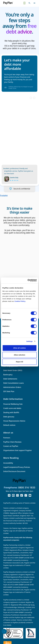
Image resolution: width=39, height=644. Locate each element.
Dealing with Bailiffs (11, 412)
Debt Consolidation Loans (14, 383)
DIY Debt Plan (9, 391)
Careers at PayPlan (11, 446)
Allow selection (19, 355)
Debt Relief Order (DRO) (13, 370)
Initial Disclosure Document (14, 471)
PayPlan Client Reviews (12, 442)
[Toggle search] (29, 3)
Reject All (20, 362)
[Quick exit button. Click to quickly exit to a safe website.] (24, 3)
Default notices (9, 425)
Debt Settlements (10, 379)
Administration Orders (12, 387)
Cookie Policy (20, 301)
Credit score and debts (12, 408)
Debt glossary (9, 417)
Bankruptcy (8, 375)
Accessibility (8, 463)
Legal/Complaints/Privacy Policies (17, 467)
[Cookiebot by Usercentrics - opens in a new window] (28, 280)
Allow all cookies (19, 348)
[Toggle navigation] (34, 3)
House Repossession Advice (14, 421)
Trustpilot (4, 195)
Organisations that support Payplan (18, 450)
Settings (30, 341)
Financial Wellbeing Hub (13, 404)
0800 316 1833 (27, 487)
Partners (7, 438)
